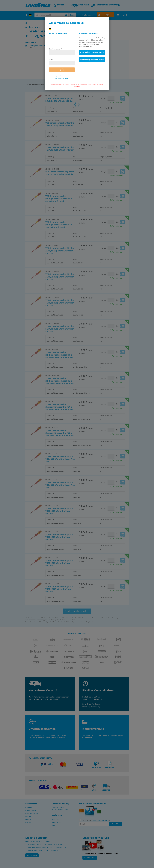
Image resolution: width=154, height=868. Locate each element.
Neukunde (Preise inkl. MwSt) (92, 60)
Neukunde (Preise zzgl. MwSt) (92, 52)
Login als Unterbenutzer (62, 76)
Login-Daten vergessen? (62, 79)
